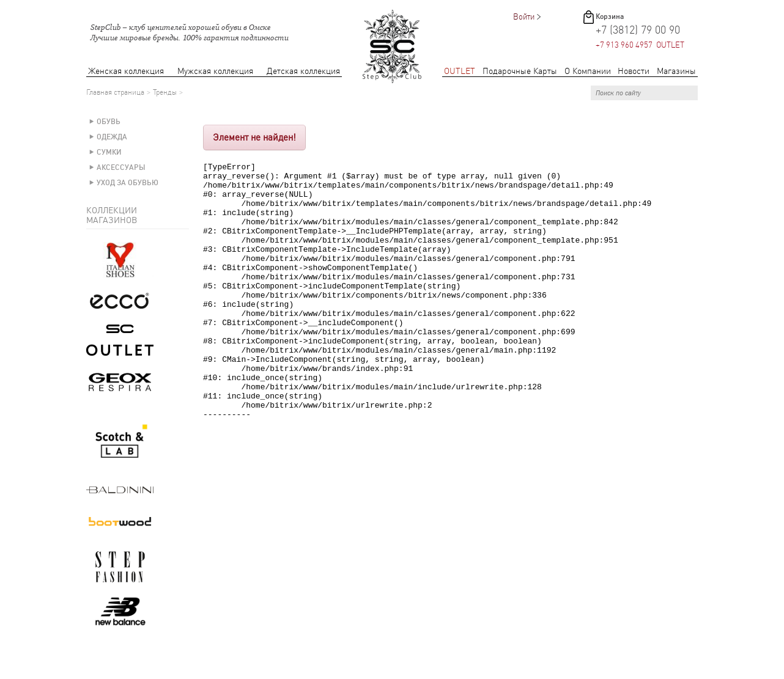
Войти (524, 17)
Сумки (109, 152)
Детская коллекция (303, 71)
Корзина (610, 17)
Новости (634, 71)
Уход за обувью (128, 183)
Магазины (676, 71)
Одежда (112, 137)
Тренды (165, 92)
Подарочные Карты (520, 71)
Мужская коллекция (215, 71)
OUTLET (460, 71)
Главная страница (115, 92)
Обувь (109, 122)
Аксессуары (121, 167)
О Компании (588, 71)
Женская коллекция (126, 71)
